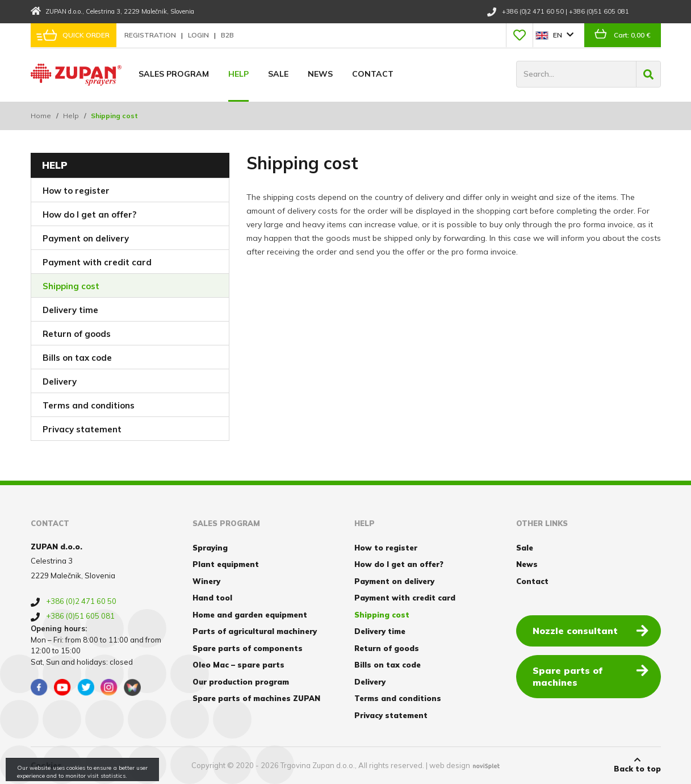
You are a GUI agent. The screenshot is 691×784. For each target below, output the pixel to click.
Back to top (637, 765)
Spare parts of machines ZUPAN (256, 698)
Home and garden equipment (250, 615)
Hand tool (212, 598)
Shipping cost (71, 286)
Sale (278, 74)
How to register (76, 191)
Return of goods (77, 334)
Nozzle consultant (591, 630)
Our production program (241, 682)
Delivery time (70, 310)
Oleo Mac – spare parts (238, 665)
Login (199, 35)
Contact (373, 74)
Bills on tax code (77, 358)
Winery (206, 581)
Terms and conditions (89, 405)
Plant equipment (226, 564)
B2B (227, 35)
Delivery (60, 381)
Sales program (174, 74)
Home (41, 116)
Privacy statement (82, 429)
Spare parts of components (248, 648)
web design (450, 765)
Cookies (46, 765)
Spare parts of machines (591, 676)
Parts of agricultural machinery (255, 631)
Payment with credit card (97, 262)
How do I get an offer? (89, 214)
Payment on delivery (86, 238)
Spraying (210, 548)
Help (238, 74)
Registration (151, 35)
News (320, 74)
